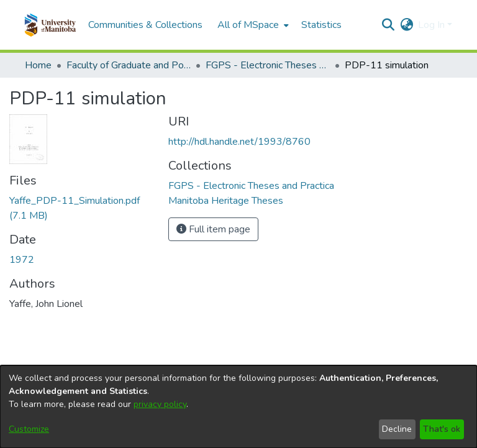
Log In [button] (433, 25)
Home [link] (38, 65)
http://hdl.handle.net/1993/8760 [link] (239, 142)
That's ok (442, 429)
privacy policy (160, 404)
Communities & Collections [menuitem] (145, 25)
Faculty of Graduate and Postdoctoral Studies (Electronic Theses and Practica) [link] (129, 65)
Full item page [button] (213, 229)
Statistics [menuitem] (321, 25)
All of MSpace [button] (248, 25)
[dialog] (238, 407)
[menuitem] (252, 25)
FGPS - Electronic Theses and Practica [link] (268, 65)
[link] (251, 186)
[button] (50, 25)
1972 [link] (22, 260)
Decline (397, 429)
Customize (29, 429)
